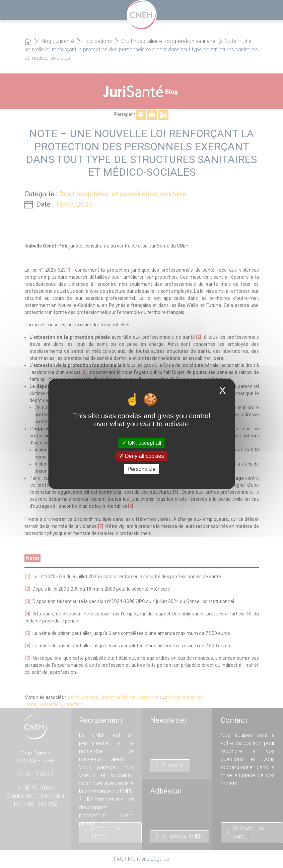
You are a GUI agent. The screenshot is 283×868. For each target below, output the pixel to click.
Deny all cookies (142, 456)
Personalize (142, 469)
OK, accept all (141, 443)
